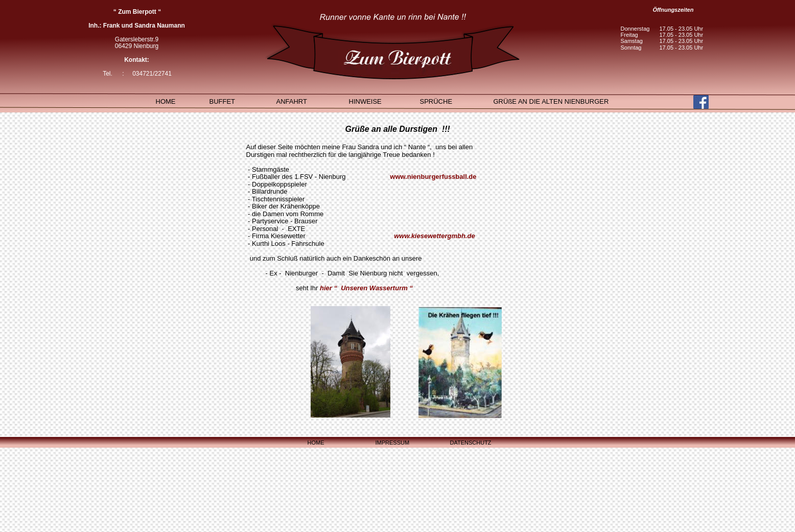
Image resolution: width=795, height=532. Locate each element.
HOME (316, 443)
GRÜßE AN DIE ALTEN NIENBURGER (551, 101)
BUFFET (223, 101)
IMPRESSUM (393, 443)
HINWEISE (365, 101)
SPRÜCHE (436, 101)
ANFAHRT (292, 101)
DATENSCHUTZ (471, 443)
